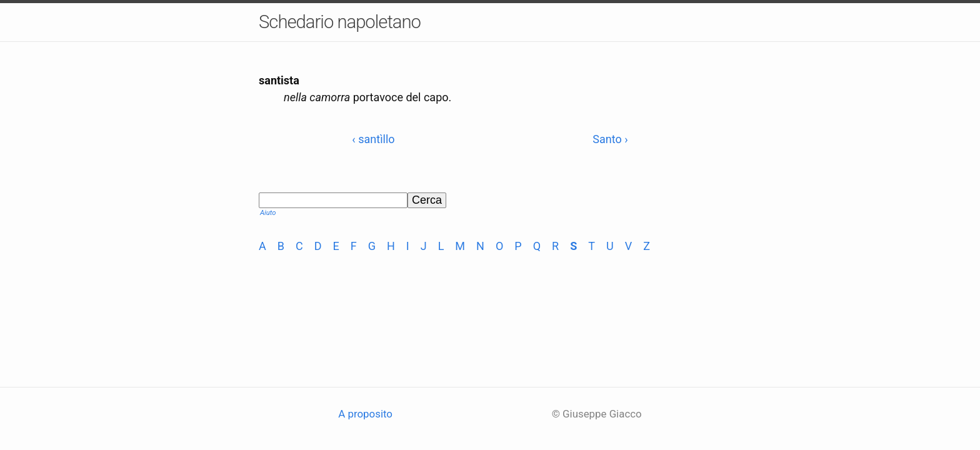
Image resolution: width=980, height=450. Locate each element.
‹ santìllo (373, 139)
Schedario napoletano (340, 22)
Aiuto (268, 213)
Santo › (610, 139)
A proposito (365, 414)
